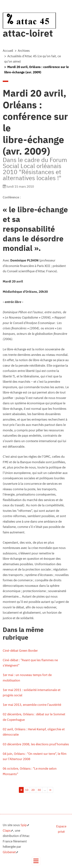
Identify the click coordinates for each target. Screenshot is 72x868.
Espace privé (61, 829)
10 (27, 790)
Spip (24, 825)
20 (33, 790)
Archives (24, 51)
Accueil (8, 51)
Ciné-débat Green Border (20, 651)
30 (39, 790)
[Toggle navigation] (36, 861)
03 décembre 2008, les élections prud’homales (36, 744)
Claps (7, 831)
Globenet (9, 852)
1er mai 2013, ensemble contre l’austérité (32, 705)
